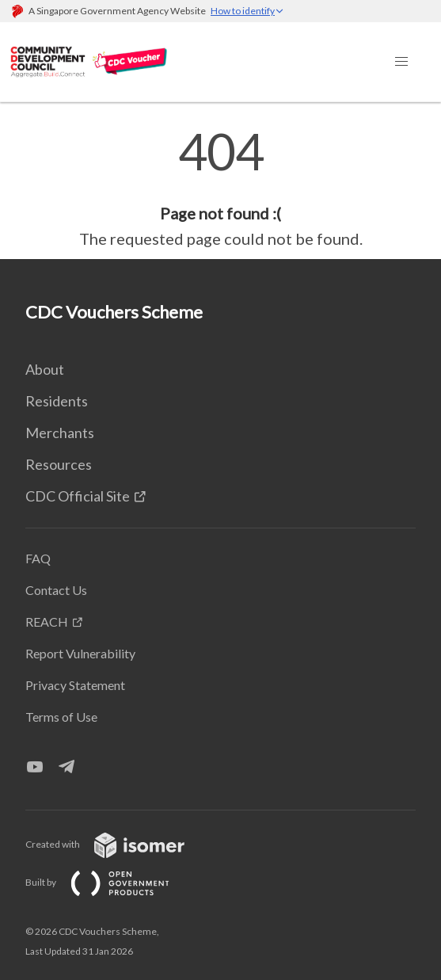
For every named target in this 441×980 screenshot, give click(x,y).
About (45, 369)
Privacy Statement (75, 685)
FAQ (38, 558)
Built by (110, 882)
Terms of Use (61, 717)
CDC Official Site (78, 496)
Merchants (60, 433)
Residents (57, 401)
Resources (59, 464)
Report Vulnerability (80, 653)
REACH (47, 622)
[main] (220, 189)
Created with (118, 844)
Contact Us (56, 590)
